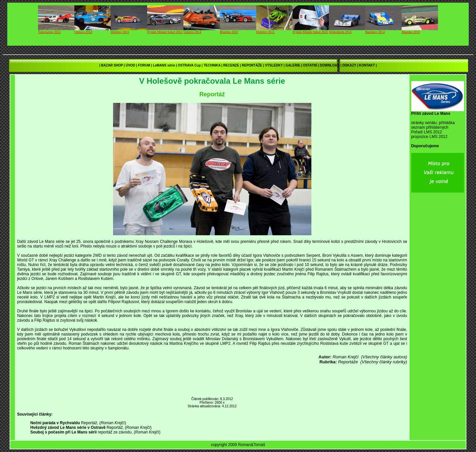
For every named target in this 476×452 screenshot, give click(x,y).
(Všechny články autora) (384, 357)
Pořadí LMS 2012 (427, 132)
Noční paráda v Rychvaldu (55, 423)
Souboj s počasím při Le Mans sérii (64, 432)
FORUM (144, 65)
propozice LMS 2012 (429, 137)
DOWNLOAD (330, 65)
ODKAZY (349, 65)
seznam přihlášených (430, 127)
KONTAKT (367, 65)
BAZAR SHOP (112, 65)
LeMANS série (164, 65)
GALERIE (293, 65)
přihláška (447, 123)
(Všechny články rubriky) (384, 362)
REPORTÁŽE (252, 65)
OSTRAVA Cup (189, 65)
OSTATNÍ (310, 65)
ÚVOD (130, 65)
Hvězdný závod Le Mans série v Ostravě (68, 428)
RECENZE (231, 65)
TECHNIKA (212, 65)
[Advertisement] (212, 381)
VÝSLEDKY (274, 65)
